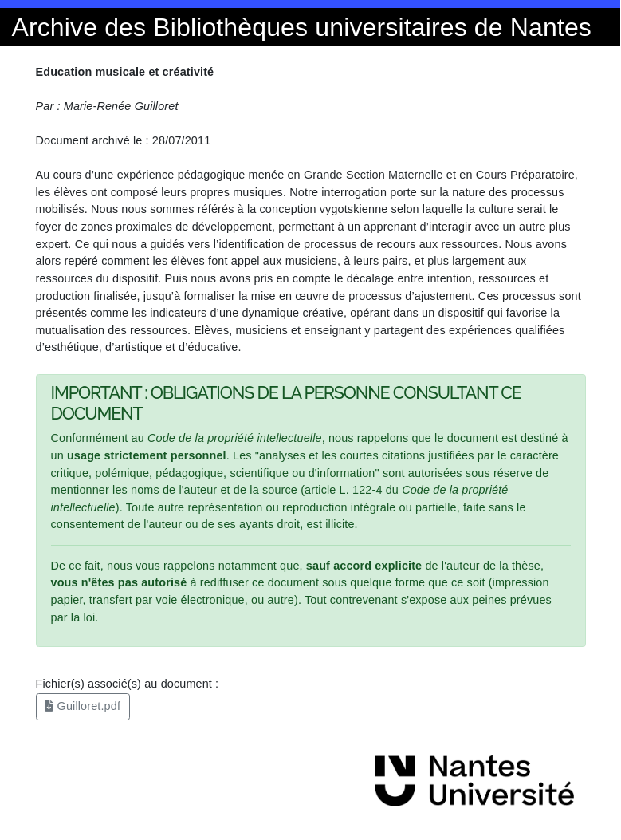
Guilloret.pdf (83, 706)
